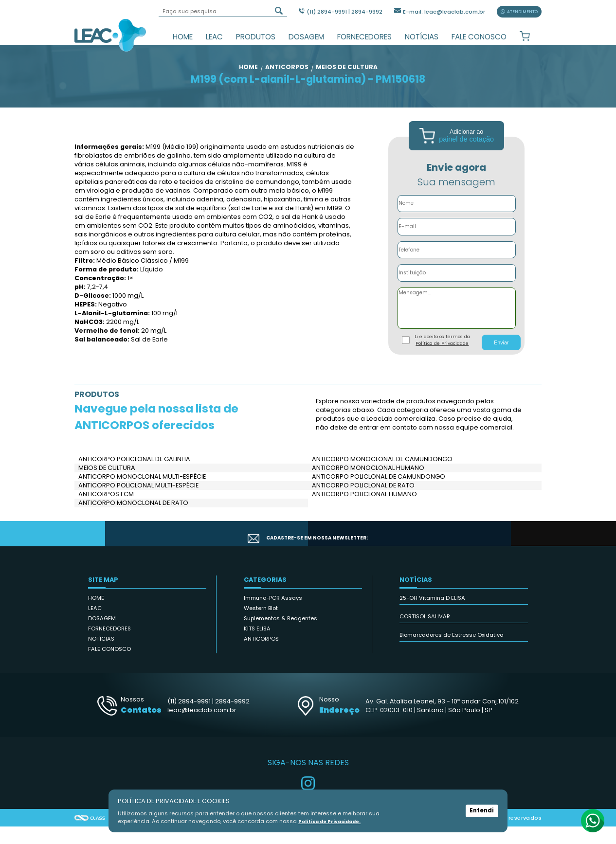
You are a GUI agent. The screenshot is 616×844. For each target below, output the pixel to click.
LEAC (214, 37)
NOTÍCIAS (422, 37)
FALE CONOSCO (479, 37)
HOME (183, 37)
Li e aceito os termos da (442, 358)
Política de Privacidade (442, 361)
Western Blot (261, 626)
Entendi (482, 811)
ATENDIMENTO (519, 12)
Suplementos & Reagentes (281, 636)
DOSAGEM (306, 37)
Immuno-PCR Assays (273, 615)
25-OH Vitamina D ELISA (432, 615)
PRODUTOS (256, 37)
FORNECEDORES (364, 37)
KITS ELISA (257, 646)
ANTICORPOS (261, 656)
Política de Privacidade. (334, 821)
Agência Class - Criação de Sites (90, 835)
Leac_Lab (110, 35)
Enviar (501, 359)
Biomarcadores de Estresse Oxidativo (451, 652)
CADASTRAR (497, 551)
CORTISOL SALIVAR (425, 634)
